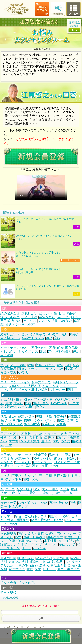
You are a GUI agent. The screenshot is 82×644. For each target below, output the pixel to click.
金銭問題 (71, 369)
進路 (44, 438)
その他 (23, 372)
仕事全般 (60, 417)
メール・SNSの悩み (33, 390)
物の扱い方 (34, 541)
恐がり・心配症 (60, 455)
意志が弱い (23, 458)
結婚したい (8, 334)
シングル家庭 (30, 441)
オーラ (26, 548)
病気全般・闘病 (12, 399)
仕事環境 (74, 417)
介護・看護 (8, 372)
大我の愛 (22, 565)
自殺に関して (18, 493)
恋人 (37, 489)
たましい (49, 569)
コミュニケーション (15, 382)
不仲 (68, 365)
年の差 (16, 321)
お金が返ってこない (33, 503)
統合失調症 (26, 407)
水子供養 (50, 541)
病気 (56, 441)
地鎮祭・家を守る (62, 516)
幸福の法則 (55, 562)
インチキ (40, 548)
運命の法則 (38, 562)
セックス (30, 321)
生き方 (5, 476)
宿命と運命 (38, 565)
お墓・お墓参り (34, 537)
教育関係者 (32, 424)
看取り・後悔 (39, 493)
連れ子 (46, 441)
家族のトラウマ (29, 369)
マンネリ (44, 321)
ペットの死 (26, 583)
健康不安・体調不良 (39, 399)
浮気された (47, 317)
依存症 (41, 407)
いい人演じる (43, 462)
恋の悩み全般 (10, 313)
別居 (43, 351)
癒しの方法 (66, 541)
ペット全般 (8, 583)
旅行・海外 (61, 476)
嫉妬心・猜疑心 (65, 458)
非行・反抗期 (30, 438)
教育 (52, 438)
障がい (18, 403)
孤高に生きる (57, 565)
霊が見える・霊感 (31, 534)
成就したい (29, 313)
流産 (4, 493)
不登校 (26, 434)
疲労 (4, 420)
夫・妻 (10, 489)
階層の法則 (26, 558)
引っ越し (7, 516)
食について (17, 569)
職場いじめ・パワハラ (40, 420)
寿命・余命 (41, 403)
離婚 (60, 348)
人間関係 (16, 420)
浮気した (63, 317)
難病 (9, 403)
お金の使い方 (18, 506)
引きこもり (51, 386)
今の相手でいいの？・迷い (49, 334)
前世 (38, 569)
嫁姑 (31, 365)
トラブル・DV (53, 369)
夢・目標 (46, 476)
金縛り (50, 534)
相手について (41, 382)
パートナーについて (15, 348)
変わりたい (23, 462)
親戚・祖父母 (45, 365)
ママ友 (14, 441)
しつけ (13, 438)
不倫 (54, 313)
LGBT (31, 324)
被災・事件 (13, 479)
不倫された (39, 348)
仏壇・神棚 (17, 541)
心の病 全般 (59, 403)
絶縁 (70, 390)
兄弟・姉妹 (18, 365)
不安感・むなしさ (25, 476)
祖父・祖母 (24, 489)
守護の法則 (61, 558)
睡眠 (30, 569)
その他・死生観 (61, 493)
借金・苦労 (8, 503)
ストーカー (57, 390)
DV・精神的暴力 (60, 351)
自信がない (8, 455)
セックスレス (28, 351)
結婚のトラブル (33, 338)
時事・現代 (8, 593)
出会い (44, 313)
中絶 (74, 489)
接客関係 (48, 424)
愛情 (60, 365)
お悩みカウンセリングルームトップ (24, 627)
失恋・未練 (29, 317)
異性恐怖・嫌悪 (37, 466)
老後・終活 (31, 479)
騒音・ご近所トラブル (31, 516)
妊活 (76, 351)
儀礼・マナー (66, 534)
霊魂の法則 (8, 558)
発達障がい (8, 407)
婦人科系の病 (64, 399)
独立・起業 (66, 420)
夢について (67, 545)
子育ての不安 (10, 434)
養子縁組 (7, 355)
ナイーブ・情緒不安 (33, 455)
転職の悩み (26, 417)
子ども (65, 489)
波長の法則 (44, 558)
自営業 (61, 424)
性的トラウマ (15, 324)
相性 (62, 313)
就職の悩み (8, 417)
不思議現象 (8, 534)
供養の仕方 (55, 537)
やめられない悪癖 (67, 462)
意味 (57, 338)
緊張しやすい (43, 458)
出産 (9, 445)
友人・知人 (50, 489)
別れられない (62, 321)
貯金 (73, 503)
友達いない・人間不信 (25, 386)
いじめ (38, 434)
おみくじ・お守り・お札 (39, 545)
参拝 (18, 537)
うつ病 (74, 403)
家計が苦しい (59, 503)
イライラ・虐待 (55, 434)
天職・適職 (44, 417)
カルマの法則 (18, 562)
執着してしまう (13, 466)
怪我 (28, 403)
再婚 (49, 338)
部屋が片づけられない (47, 520)
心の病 (65, 441)
